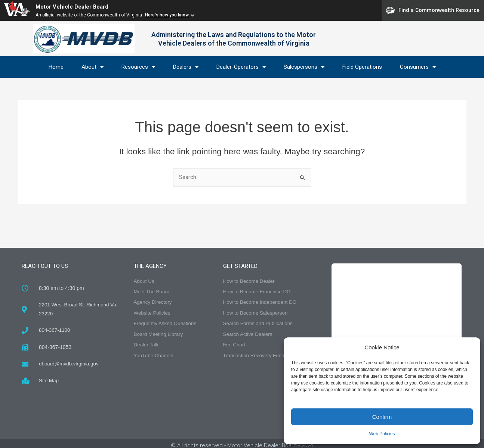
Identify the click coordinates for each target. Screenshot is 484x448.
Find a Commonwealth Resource (433, 10)
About (93, 67)
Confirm (382, 417)
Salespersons (304, 67)
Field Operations (362, 67)
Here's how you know (167, 15)
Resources (138, 67)
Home (56, 67)
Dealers (186, 67)
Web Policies (382, 434)
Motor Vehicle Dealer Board (75, 7)
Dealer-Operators (241, 67)
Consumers (418, 67)
